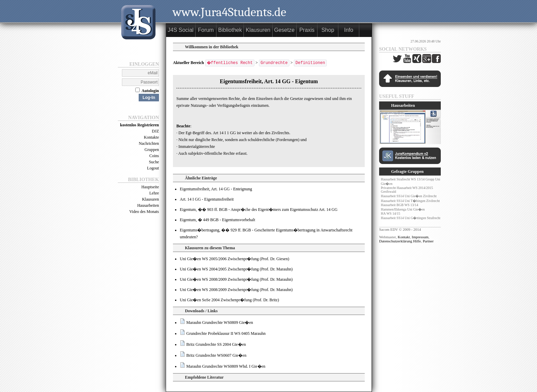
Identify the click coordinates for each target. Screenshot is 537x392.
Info (349, 30)
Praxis (307, 30)
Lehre (154, 193)
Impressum (420, 237)
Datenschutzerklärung (396, 241)
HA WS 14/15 (391, 213)
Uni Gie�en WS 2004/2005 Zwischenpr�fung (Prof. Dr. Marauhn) (236, 269)
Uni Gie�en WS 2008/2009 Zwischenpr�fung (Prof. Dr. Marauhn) (236, 279)
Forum (206, 30)
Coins (154, 156)
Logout (153, 168)
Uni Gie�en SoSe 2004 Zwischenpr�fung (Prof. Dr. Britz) (229, 300)
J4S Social (181, 30)
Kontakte (151, 137)
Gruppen (152, 150)
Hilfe (417, 241)
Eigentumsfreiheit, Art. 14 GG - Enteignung (216, 189)
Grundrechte (275, 63)
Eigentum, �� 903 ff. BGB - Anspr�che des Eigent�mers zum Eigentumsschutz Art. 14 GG (259, 210)
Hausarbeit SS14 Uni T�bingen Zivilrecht (410, 201)
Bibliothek (230, 30)
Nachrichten (149, 143)
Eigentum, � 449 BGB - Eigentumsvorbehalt (217, 220)
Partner (428, 241)
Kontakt (404, 237)
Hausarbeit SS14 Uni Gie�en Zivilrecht (409, 196)
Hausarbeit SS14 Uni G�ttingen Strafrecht (411, 218)
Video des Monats (144, 212)
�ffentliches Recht (230, 63)
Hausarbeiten (148, 205)
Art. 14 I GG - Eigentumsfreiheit (207, 199)
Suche (154, 162)
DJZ (155, 131)
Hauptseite (150, 187)
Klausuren (151, 199)
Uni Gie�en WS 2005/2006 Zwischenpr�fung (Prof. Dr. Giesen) (234, 259)
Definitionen (311, 63)
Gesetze (285, 30)
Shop (328, 30)
